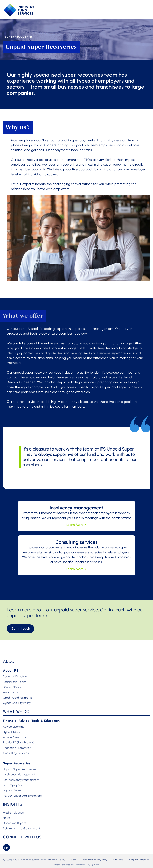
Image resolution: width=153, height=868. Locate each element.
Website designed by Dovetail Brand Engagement (76, 865)
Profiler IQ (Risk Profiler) (19, 743)
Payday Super (12, 790)
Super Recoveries (17, 763)
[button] (100, 10)
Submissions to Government (22, 829)
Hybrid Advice (12, 732)
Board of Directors (15, 677)
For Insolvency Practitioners (21, 780)
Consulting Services (16, 753)
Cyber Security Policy (17, 703)
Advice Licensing (14, 727)
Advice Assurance (15, 737)
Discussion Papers (15, 823)
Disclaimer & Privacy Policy (95, 860)
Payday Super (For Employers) (23, 796)
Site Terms (118, 860)
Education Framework (18, 748)
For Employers (12, 785)
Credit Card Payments (18, 698)
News (7, 818)
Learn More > (76, 525)
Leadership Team (15, 682)
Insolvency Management (19, 775)
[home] (19, 10)
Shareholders (12, 687)
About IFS (11, 670)
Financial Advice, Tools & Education (31, 721)
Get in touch (20, 629)
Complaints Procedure (139, 860)
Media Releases (13, 813)
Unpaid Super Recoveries (20, 769)
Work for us (11, 692)
